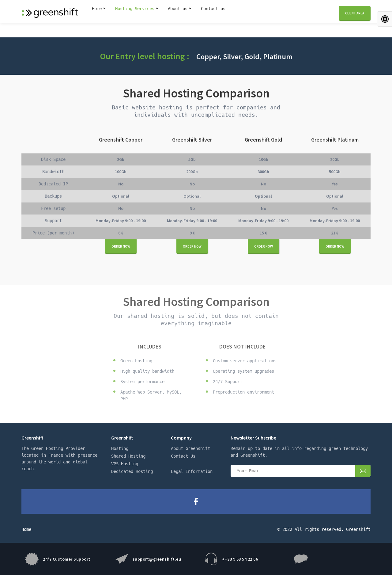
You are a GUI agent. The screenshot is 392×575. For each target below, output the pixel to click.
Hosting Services (135, 19)
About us (178, 19)
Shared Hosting (128, 456)
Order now (121, 247)
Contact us (213, 19)
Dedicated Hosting (132, 471)
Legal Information (192, 471)
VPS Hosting (125, 464)
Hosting (120, 448)
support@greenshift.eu (157, 559)
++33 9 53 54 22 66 (240, 559)
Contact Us (183, 456)
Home (97, 19)
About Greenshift (190, 448)
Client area (355, 19)
